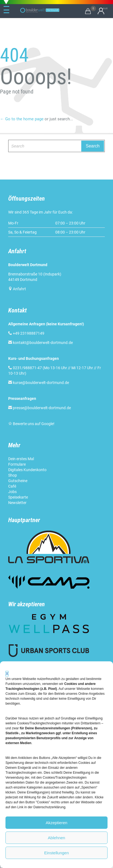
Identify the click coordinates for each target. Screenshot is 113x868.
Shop (13, 475)
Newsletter (17, 503)
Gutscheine (18, 481)
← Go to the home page (22, 119)
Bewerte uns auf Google (33, 424)
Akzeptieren (57, 823)
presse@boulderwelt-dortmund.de (40, 408)
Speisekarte (18, 497)
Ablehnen (57, 838)
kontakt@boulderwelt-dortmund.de (43, 343)
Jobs (12, 492)
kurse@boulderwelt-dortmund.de (39, 383)
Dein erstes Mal (21, 459)
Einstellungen (56, 853)
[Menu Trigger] (6, 10)
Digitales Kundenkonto (27, 470)
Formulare (17, 464)
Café (12, 486)
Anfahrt (19, 289)
